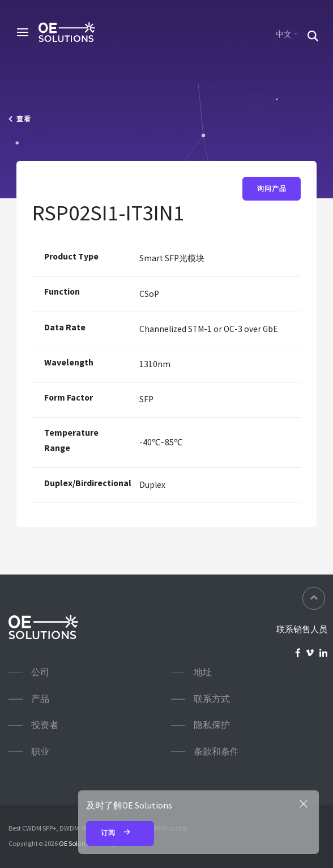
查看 (20, 119)
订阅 (120, 833)
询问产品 (272, 189)
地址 (203, 672)
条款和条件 (216, 752)
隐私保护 (212, 725)
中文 (284, 34)
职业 (40, 752)
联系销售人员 (302, 629)
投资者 (45, 725)
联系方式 (212, 699)
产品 (40, 699)
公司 (40, 672)
